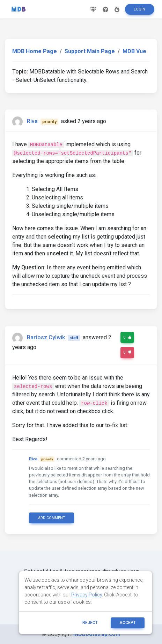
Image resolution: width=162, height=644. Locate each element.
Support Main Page (90, 51)
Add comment (52, 518)
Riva (32, 121)
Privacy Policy (87, 595)
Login (139, 9)
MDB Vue (134, 51)
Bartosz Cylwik (46, 337)
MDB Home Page (35, 51)
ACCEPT (128, 623)
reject (90, 623)
